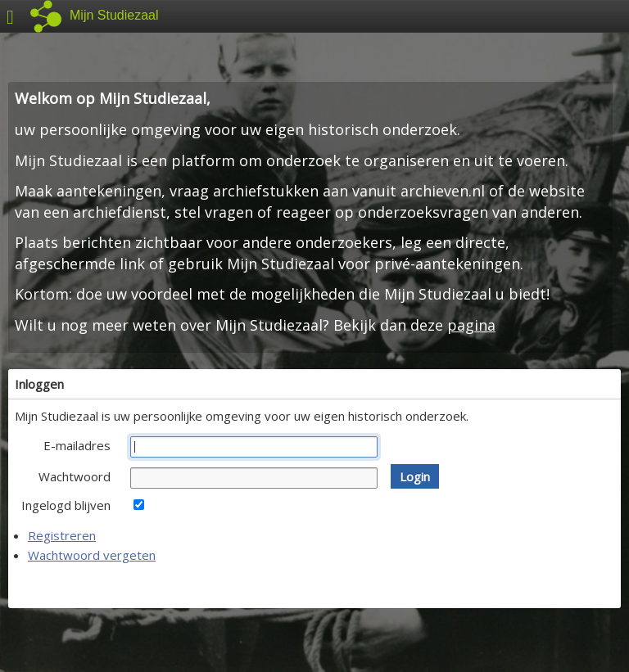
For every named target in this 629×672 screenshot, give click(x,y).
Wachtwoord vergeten (92, 555)
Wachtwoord (75, 476)
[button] (415, 476)
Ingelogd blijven (66, 505)
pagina (471, 325)
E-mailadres (77, 445)
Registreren (62, 535)
